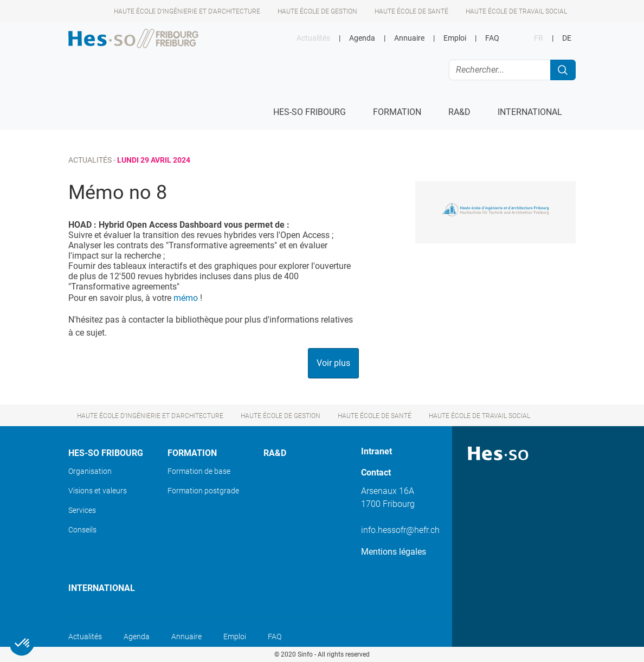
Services (82, 510)
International (102, 588)
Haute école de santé (411, 11)
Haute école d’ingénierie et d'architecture (187, 11)
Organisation (90, 471)
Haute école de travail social (516, 11)
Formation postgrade (203, 491)
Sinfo (305, 654)
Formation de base (199, 471)
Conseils (82, 530)
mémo (186, 298)
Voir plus (333, 363)
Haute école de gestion (317, 11)
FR (539, 38)
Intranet (376, 451)
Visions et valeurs (98, 491)
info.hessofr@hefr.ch (400, 530)
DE (567, 38)
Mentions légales (394, 552)
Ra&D (275, 453)
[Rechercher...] (500, 70)
